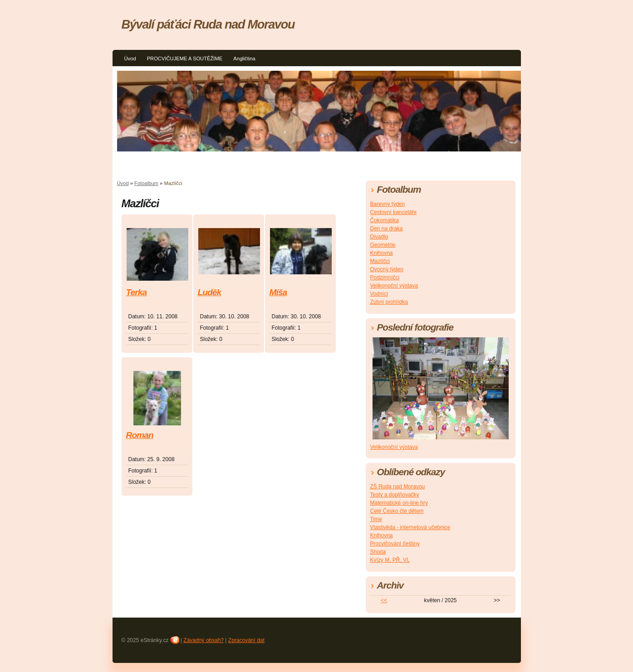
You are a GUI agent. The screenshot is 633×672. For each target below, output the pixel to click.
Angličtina (244, 58)
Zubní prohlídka (389, 302)
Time (376, 519)
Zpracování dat (246, 640)
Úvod (130, 58)
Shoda (378, 552)
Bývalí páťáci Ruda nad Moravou (208, 24)
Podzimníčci (385, 278)
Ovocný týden (387, 269)
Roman (140, 435)
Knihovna (382, 253)
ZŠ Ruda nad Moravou (398, 487)
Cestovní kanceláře (394, 212)
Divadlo (379, 237)
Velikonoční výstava (394, 286)
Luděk (210, 292)
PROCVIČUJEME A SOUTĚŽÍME (185, 58)
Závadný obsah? (204, 640)
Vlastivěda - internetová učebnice (410, 527)
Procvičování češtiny (395, 544)
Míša (278, 292)
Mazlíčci (380, 261)
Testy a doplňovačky (395, 495)
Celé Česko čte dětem (397, 511)
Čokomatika (385, 220)
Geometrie (383, 245)
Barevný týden (388, 204)
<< (384, 600)
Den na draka (387, 229)
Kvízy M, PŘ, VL (390, 560)
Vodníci (379, 294)
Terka (137, 292)
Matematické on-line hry (399, 503)
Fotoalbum (146, 183)
